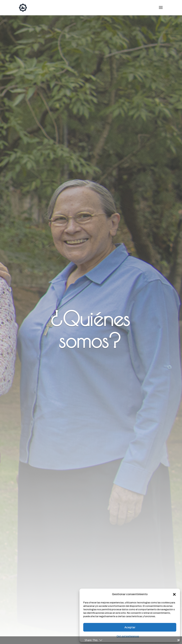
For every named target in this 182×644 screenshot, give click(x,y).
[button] (174, 594)
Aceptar (130, 627)
